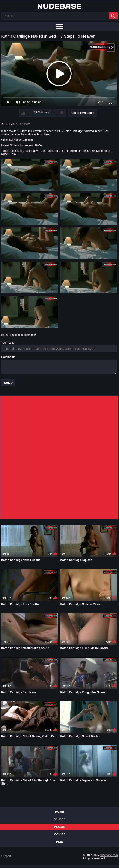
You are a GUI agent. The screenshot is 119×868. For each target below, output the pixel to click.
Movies (60, 834)
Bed (92, 151)
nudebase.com (109, 855)
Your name (8, 343)
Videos (59, 827)
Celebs (60, 819)
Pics (59, 842)
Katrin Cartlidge (23, 140)
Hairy (50, 151)
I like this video (23, 113)
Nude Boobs (104, 151)
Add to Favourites (82, 113)
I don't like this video (62, 113)
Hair (86, 151)
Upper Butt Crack (19, 151)
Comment (7, 357)
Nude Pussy (9, 154)
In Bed (65, 151)
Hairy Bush (38, 151)
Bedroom (76, 151)
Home (60, 812)
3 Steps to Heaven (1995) (26, 145)
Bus (57, 151)
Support (6, 856)
